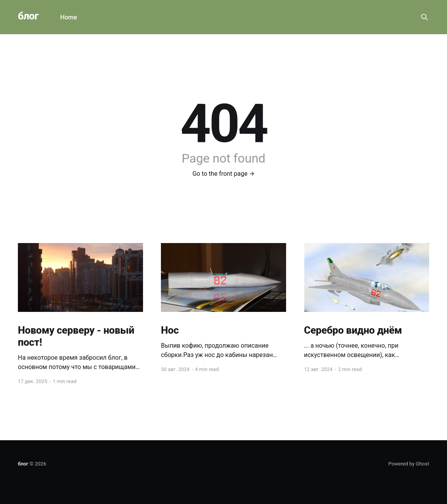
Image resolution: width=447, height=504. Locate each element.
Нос (170, 330)
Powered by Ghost (409, 464)
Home (69, 17)
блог (28, 16)
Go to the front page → (223, 174)
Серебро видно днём (353, 330)
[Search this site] (424, 17)
